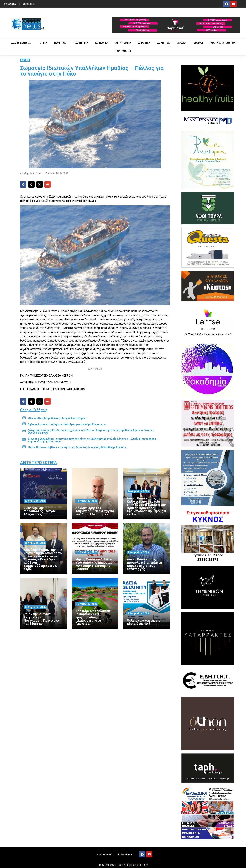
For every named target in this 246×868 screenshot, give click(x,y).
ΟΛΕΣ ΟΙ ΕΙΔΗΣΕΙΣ (21, 43)
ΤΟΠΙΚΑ (43, 43)
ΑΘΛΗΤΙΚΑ (163, 43)
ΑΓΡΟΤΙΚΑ (144, 43)
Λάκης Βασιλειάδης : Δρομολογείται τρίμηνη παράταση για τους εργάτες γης (144, 564)
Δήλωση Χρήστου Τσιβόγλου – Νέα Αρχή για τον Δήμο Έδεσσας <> (67, 424)
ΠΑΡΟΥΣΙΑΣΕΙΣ (123, 51)
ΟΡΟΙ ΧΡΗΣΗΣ (10, 4)
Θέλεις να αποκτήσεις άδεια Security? (144, 622)
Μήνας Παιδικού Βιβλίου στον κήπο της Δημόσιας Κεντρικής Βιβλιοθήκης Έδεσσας (77, 447)
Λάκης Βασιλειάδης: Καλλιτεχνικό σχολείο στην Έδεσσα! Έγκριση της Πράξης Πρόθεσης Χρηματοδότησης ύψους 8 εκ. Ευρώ (91, 431)
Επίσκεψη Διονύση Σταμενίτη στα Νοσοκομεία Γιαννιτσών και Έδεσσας (42, 619)
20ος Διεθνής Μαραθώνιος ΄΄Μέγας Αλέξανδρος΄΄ (58, 418)
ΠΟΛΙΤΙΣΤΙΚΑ (80, 43)
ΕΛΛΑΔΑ (181, 43)
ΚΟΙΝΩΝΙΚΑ (102, 43)
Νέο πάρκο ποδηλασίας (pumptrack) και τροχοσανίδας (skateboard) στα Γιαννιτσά (93, 617)
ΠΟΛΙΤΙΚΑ (60, 43)
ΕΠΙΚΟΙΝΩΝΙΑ (29, 4)
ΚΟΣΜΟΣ (198, 43)
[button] (23, 184)
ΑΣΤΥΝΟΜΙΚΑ (123, 43)
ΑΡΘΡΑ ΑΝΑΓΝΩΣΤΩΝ (223, 43)
